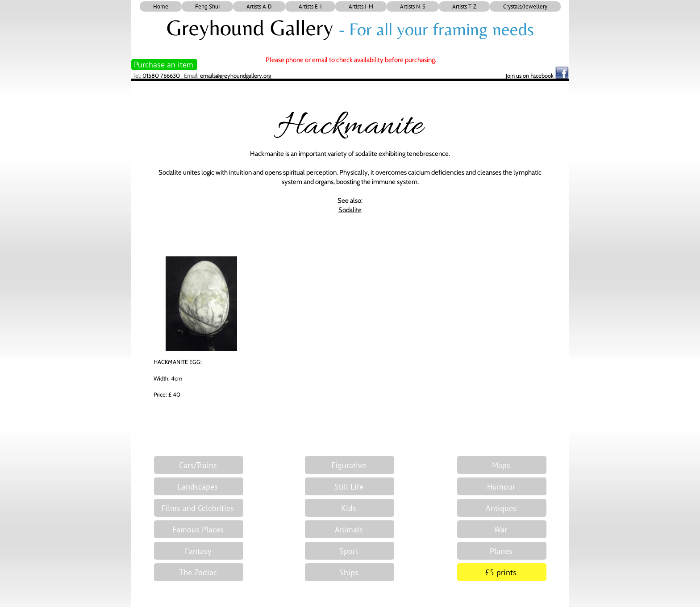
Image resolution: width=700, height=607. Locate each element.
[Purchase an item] (164, 65)
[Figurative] (350, 465)
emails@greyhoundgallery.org (235, 75)
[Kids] (350, 508)
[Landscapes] (199, 486)
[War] (502, 529)
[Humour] (502, 486)
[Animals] (350, 529)
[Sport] (350, 551)
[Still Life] (350, 486)
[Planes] (502, 551)
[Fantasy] (199, 551)
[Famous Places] (199, 529)
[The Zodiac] (199, 572)
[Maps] (502, 465)
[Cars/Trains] (199, 465)
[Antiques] (502, 508)
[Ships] (350, 572)
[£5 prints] (502, 572)
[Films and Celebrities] (199, 508)
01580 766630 (161, 75)
